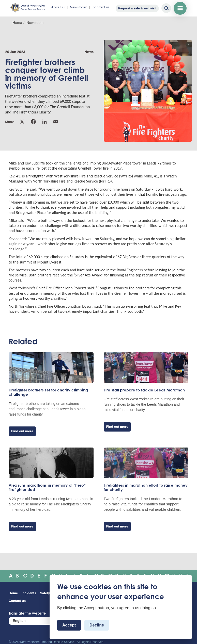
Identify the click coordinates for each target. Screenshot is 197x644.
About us (58, 7)
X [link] (22, 122)
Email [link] (56, 122)
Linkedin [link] (44, 122)
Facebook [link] (33, 122)
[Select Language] (39, 621)
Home (17, 23)
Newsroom (79, 7)
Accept (69, 625)
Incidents (29, 593)
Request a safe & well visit (137, 8)
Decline (97, 625)
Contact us (100, 7)
